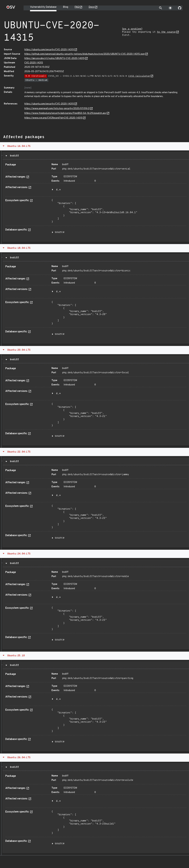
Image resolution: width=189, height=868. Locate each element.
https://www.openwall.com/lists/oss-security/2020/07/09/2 (57, 109)
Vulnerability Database (43, 7)
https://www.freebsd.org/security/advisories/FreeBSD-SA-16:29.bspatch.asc (65, 113)
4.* (58, 190)
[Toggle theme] (170, 8)
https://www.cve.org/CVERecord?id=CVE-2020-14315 (53, 118)
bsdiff (14, 156)
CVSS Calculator (139, 76)
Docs (91, 7)
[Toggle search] (161, 8)
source (60, 232)
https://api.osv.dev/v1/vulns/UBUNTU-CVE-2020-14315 (54, 58)
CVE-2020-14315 (34, 63)
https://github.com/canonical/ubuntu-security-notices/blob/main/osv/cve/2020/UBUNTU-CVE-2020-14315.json (85, 54)
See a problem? (132, 29)
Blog (66, 7)
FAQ (77, 7)
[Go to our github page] (180, 8)
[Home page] (11, 8)
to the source (166, 32)
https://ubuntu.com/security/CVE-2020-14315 (49, 50)
